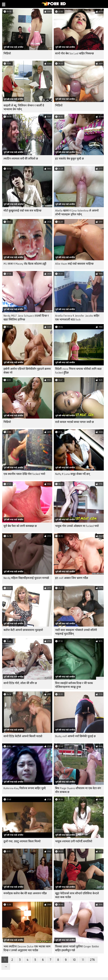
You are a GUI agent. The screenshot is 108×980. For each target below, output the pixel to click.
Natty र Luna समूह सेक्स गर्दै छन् (72, 474)
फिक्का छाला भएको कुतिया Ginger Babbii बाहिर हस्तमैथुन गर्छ (77, 948)
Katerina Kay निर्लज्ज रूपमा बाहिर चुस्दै (25, 788)
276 (92, 960)
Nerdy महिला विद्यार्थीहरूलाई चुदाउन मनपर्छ (26, 578)
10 (74, 960)
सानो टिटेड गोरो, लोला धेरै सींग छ (20, 683)
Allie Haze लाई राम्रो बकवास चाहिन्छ (74, 264)
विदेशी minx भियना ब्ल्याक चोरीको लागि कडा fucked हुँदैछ (78, 371)
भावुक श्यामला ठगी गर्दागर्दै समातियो (74, 841)
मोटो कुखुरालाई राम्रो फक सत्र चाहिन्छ (22, 211)
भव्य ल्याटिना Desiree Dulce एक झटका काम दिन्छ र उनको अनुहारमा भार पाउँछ (27, 948)
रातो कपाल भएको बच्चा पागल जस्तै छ (74, 422)
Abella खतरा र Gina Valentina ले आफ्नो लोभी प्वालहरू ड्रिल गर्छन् (77, 212)
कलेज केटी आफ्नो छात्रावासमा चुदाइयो (23, 630)
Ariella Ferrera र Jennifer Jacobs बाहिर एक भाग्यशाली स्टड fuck (77, 318)
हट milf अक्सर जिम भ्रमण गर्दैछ (72, 578)
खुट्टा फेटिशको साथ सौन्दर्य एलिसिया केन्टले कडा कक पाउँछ (77, 895)
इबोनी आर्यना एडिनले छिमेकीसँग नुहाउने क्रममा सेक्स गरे (27, 371)
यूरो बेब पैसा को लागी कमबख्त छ (20, 526)
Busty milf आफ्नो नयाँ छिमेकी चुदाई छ (75, 736)
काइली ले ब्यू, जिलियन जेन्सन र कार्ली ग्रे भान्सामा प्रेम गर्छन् (24, 107)
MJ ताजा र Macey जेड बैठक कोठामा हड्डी (25, 264)
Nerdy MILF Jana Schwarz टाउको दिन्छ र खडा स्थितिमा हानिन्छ (26, 318)
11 (83, 960)
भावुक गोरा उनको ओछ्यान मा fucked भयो (77, 526)
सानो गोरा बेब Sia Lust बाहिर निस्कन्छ (74, 53)
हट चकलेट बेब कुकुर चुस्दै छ (69, 159)
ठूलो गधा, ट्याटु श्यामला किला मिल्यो (22, 841)
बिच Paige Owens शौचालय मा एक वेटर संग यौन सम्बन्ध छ (78, 790)
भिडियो (7, 53)
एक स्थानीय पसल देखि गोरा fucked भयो (24, 474)
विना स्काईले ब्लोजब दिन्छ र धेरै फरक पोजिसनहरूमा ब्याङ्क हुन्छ (74, 685)
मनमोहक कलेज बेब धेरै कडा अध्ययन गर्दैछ (25, 893)
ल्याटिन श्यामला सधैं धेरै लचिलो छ (21, 159)
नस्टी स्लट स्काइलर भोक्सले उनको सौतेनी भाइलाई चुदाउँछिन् (76, 632)
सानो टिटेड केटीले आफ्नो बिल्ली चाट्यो (23, 736)
